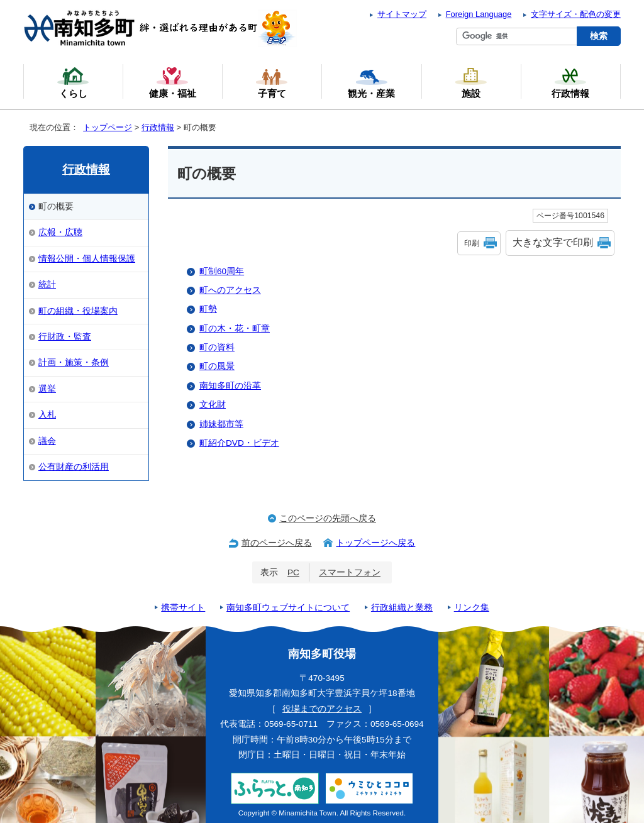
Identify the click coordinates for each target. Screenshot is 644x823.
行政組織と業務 (402, 608)
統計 (47, 284)
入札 (47, 415)
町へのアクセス (230, 290)
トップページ (108, 127)
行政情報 (158, 127)
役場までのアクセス (322, 709)
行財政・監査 (65, 337)
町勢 (208, 309)
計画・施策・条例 (74, 362)
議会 (47, 441)
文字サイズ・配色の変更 (576, 14)
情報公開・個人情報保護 (87, 259)
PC (293, 572)
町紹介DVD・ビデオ (239, 443)
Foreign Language (479, 14)
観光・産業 (371, 82)
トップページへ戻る (375, 543)
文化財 (213, 405)
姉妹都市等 (221, 424)
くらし (73, 82)
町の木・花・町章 (235, 329)
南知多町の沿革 (230, 386)
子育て (272, 82)
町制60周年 (222, 271)
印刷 (472, 243)
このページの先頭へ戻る (328, 518)
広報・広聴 (60, 232)
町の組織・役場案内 (78, 311)
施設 (471, 82)
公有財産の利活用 (74, 467)
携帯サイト (183, 608)
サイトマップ (402, 14)
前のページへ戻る (277, 543)
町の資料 (217, 347)
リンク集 (472, 608)
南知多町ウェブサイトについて (288, 608)
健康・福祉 (173, 82)
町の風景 (217, 366)
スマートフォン (350, 572)
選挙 (47, 389)
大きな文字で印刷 (553, 242)
